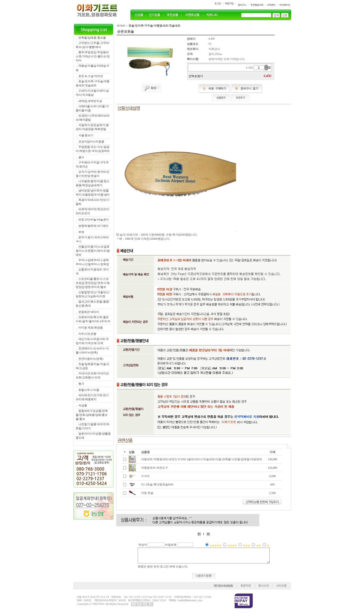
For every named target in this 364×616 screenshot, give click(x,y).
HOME (121, 26)
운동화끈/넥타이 (89, 312)
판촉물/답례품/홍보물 (92, 38)
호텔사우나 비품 (89, 390)
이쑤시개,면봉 (87, 334)
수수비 (145, 476)
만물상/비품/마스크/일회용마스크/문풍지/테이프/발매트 (93, 251)
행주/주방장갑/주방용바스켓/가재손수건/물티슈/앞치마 (93, 56)
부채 (81, 232)
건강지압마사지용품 (91, 142)
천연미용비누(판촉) (91, 359)
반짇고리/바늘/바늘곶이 (94, 220)
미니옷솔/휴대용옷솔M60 (157, 484)
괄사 (81, 157)
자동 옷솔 (147, 493)
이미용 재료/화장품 (91, 328)
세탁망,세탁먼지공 (90, 101)
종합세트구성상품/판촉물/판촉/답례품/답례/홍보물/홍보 (92, 415)
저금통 (83, 406)
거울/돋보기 (86, 135)
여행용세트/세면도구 (154, 468)
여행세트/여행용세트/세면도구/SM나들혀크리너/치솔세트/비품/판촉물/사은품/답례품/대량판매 (201, 459)
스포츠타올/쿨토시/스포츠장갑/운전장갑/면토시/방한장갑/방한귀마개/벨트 (93, 283)
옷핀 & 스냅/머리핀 (91, 76)
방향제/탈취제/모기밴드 (94, 226)
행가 (81, 384)
